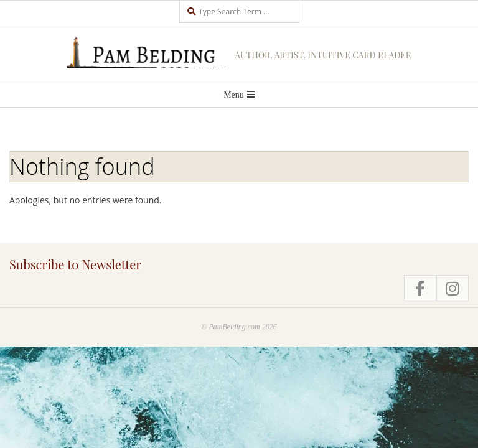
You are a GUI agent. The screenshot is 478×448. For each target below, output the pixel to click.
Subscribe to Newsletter (75, 264)
